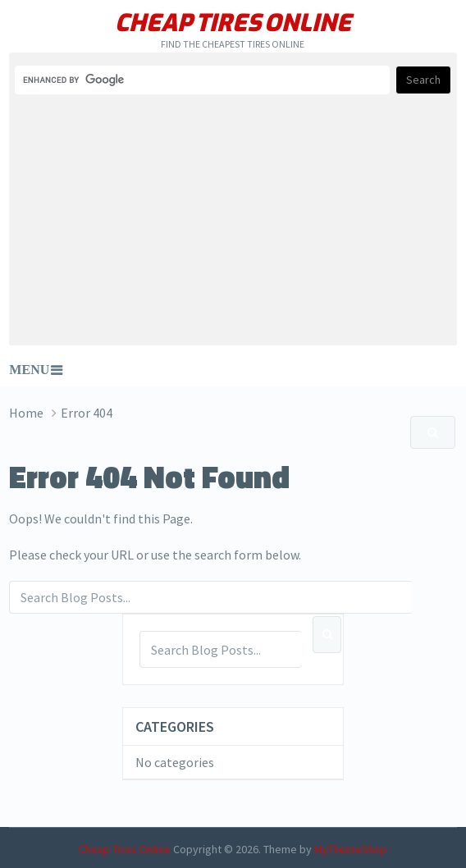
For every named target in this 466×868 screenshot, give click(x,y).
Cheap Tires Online (233, 23)
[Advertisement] (233, 219)
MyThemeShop (351, 849)
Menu (29, 370)
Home (26, 413)
